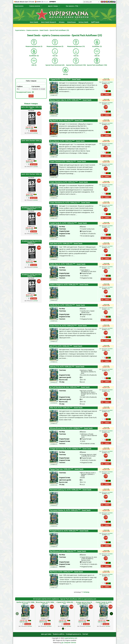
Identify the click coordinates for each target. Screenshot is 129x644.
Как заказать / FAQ (72, 6)
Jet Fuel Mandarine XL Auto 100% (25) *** (70, 387)
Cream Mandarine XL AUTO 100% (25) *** (70, 203)
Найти (31, 96)
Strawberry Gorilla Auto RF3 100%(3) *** (31, 275)
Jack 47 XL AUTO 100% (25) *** (66, 346)
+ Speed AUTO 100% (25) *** (65, 79)
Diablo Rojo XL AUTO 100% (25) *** (68, 264)
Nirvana (62, 22)
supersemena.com (71, 638)
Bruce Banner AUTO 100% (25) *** (67, 141)
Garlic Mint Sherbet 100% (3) (31, 174)
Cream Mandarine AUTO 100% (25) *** (69, 182)
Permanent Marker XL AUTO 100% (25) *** (70, 510)
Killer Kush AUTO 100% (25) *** (66, 408)
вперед (87, 592)
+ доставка (35, 133)
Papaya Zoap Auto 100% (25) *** (67, 469)
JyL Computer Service (69, 643)
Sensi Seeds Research (48, 22)
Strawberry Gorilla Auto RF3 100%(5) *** (31, 242)
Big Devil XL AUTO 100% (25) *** (67, 121)
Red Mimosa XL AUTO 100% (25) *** (68, 551)
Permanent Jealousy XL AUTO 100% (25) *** (71, 490)
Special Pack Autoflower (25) (59, 30)
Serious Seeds (83, 22)
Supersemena (19, 6)
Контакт (85, 634)
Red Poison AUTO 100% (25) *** (66, 572)
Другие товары (53, 6)
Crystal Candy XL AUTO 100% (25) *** (68, 223)
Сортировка (36, 86)
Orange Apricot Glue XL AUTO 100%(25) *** (71, 449)
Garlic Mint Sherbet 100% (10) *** (31, 108)
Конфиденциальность (73, 634)
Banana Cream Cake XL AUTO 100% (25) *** (71, 100)
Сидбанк (20, 86)
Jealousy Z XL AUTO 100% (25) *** (67, 367)
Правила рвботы (59, 634)
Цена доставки (46, 634)
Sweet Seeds (44, 30)
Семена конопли (35, 6)
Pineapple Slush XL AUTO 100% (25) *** (69, 531)
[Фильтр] (31, 83)
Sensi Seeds (34, 22)
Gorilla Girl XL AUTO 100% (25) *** (67, 305)
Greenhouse (71, 22)
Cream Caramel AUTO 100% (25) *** (68, 162)
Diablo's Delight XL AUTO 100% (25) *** (69, 285)
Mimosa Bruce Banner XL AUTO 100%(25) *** (71, 428)
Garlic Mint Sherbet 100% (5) (31, 141)
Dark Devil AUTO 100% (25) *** (66, 244)
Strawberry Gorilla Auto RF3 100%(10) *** (31, 208)
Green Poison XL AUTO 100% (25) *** (68, 326)
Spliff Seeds (95, 22)
